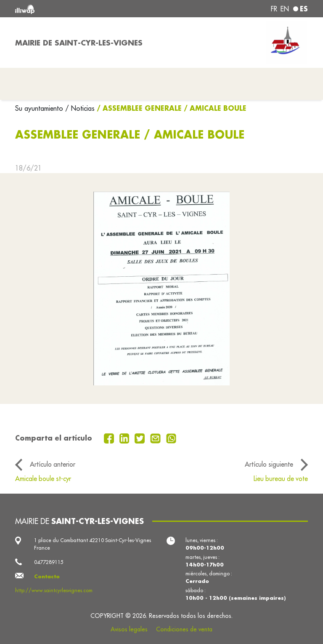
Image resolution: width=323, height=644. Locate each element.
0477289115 (49, 562)
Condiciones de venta (184, 629)
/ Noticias (80, 108)
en (285, 9)
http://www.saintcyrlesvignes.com (54, 590)
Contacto (47, 576)
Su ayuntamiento (40, 108)
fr (274, 9)
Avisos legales (129, 629)
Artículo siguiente (269, 464)
